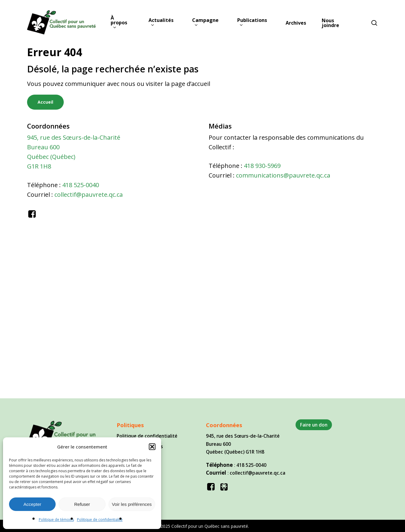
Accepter (32, 504)
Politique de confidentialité (100, 520)
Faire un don (314, 425)
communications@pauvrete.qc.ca (283, 175)
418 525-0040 (81, 185)
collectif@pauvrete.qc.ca (89, 195)
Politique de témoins (56, 520)
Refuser (82, 504)
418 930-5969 (262, 166)
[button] (152, 447)
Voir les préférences (132, 504)
